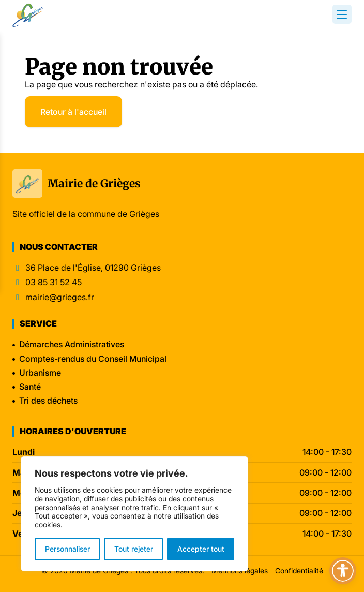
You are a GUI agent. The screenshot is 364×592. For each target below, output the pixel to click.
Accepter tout (201, 549)
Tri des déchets (48, 401)
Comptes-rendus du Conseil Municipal (93, 359)
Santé (30, 387)
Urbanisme (40, 373)
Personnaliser (67, 549)
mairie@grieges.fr (60, 297)
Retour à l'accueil (73, 112)
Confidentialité (299, 571)
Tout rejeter (134, 549)
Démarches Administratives (72, 344)
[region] (134, 514)
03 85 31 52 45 (54, 282)
